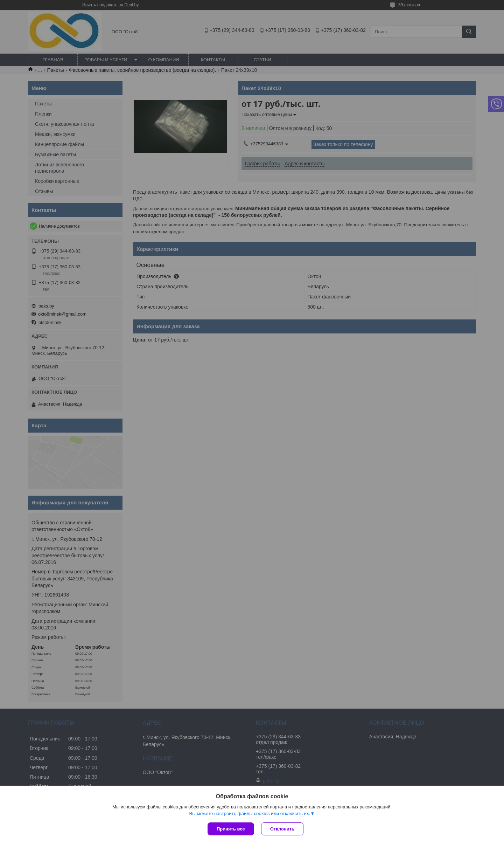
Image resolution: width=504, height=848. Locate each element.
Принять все (231, 829)
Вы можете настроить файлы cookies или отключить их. (250, 813)
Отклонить (282, 829)
